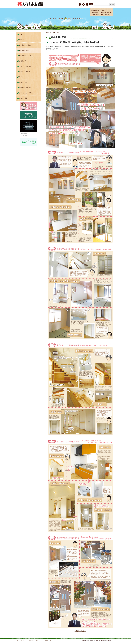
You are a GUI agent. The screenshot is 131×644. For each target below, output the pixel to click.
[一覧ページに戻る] (80, 631)
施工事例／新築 (55, 33)
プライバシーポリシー (35, 641)
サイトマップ (47, 641)
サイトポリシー (21, 641)
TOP (47, 33)
